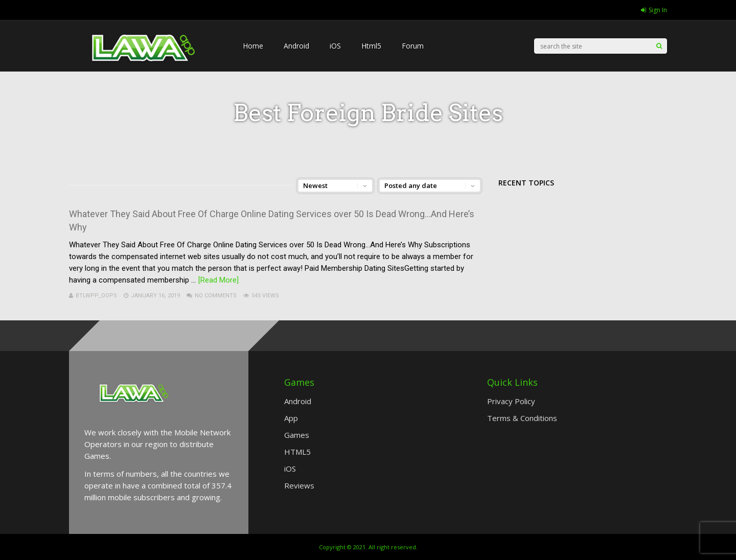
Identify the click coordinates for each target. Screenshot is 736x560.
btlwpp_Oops (96, 296)
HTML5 (297, 452)
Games (297, 435)
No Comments (216, 296)
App (291, 418)
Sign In (654, 10)
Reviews (299, 485)
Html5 (371, 46)
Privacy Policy (511, 401)
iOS (335, 46)
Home (253, 46)
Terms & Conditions (522, 418)
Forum (413, 46)
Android (296, 46)
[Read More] (218, 280)
